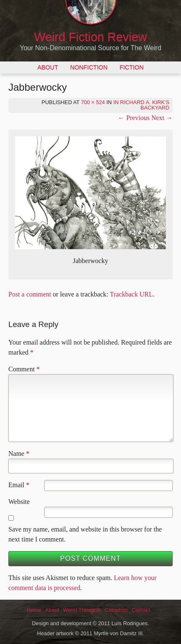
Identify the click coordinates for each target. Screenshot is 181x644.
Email (16, 485)
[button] (90, 193)
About (48, 67)
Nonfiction (89, 67)
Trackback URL (131, 294)
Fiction (132, 67)
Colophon (116, 610)
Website (19, 502)
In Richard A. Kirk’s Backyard (141, 105)
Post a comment (30, 294)
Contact (141, 610)
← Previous (134, 118)
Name (16, 454)
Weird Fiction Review (91, 37)
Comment (24, 369)
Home (34, 610)
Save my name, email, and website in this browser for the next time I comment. (85, 534)
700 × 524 (93, 102)
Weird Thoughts (82, 610)
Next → (162, 118)
